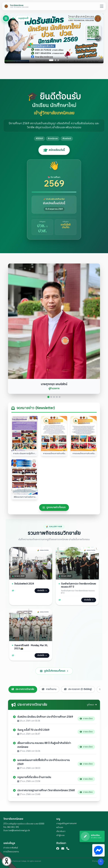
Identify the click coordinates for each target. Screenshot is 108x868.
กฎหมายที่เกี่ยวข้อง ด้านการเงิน (34, 778)
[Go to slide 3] (58, 60)
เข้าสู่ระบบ (60, 835)
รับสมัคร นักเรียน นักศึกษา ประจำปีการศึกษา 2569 (45, 717)
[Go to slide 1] (51, 60)
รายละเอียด (86, 719)
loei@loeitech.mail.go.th (19, 831)
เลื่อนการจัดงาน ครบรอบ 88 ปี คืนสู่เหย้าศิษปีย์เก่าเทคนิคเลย (44, 745)
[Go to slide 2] (55, 60)
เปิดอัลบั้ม (41, 592)
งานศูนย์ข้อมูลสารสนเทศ (66, 823)
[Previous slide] (10, 38)
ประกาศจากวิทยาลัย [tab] (23, 688)
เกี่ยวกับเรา (61, 831)
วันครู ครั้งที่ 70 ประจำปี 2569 (33, 730)
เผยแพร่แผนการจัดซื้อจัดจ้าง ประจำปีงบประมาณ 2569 (44, 763)
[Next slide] (98, 38)
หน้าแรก (60, 827)
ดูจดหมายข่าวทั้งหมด (54, 508)
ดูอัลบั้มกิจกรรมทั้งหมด (54, 680)
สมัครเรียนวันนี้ (54, 150)
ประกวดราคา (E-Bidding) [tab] (78, 688)
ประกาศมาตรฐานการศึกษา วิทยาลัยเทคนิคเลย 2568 (46, 791)
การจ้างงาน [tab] (49, 688)
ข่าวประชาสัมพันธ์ (11, 848)
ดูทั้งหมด (92, 705)
